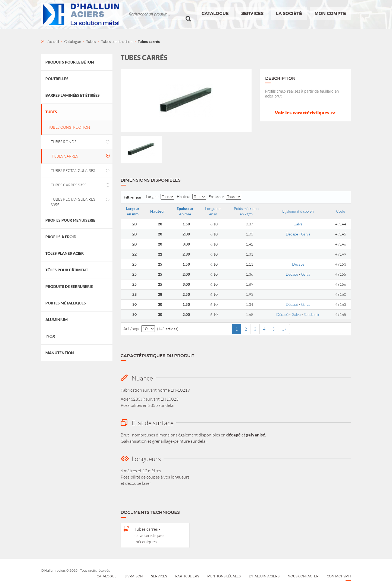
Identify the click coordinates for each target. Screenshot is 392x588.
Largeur (153, 196)
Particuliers (187, 576)
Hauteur (184, 196)
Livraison (134, 576)
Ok (190, 14)
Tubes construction (69, 127)
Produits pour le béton (70, 62)
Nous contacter (303, 576)
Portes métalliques (66, 303)
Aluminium (57, 320)
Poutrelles (57, 79)
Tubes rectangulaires (73, 170)
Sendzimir (312, 314)
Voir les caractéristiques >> (305, 113)
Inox (50, 336)
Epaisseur (217, 196)
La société (289, 13)
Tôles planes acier (65, 253)
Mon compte (330, 13)
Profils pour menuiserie (70, 220)
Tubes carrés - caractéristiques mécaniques (149, 535)
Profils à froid (61, 237)
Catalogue (215, 13)
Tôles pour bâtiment (67, 270)
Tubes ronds (64, 142)
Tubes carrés (65, 156)
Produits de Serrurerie (69, 286)
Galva (298, 224)
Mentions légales (224, 576)
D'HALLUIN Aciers (264, 576)
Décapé (292, 234)
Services (252, 13)
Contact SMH (339, 576)
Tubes (51, 112)
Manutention (60, 353)
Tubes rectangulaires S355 (73, 202)
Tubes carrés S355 (69, 185)
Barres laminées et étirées (73, 95)
